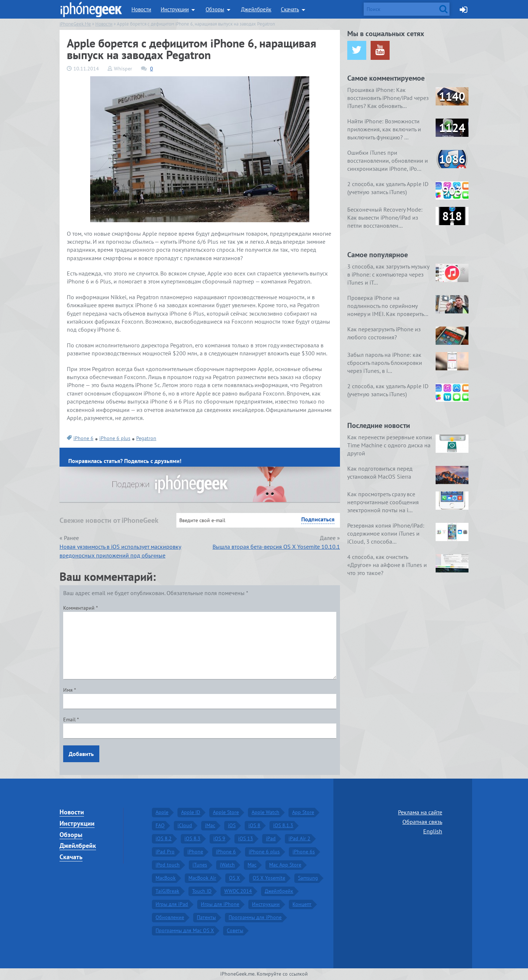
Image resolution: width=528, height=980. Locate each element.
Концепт (302, 904)
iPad (271, 838)
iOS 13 (246, 838)
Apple (162, 812)
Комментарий (81, 608)
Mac (252, 865)
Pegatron (146, 438)
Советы (235, 930)
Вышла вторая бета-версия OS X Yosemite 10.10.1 (276, 547)
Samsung (308, 878)
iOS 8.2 (164, 838)
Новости (141, 9)
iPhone (195, 852)
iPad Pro (165, 852)
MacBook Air (202, 878)
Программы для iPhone (255, 917)
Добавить (81, 754)
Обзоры (215, 9)
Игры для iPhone (220, 904)
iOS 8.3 (192, 838)
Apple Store (226, 812)
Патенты (206, 917)
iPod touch (168, 865)
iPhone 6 (83, 438)
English (433, 831)
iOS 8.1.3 (283, 825)
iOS (232, 825)
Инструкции (175, 9)
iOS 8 (254, 825)
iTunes (200, 865)
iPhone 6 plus (115, 438)
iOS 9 (219, 838)
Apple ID (191, 812)
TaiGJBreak (167, 891)
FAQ (160, 825)
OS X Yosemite (269, 878)
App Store (303, 812)
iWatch (227, 865)
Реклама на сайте (420, 812)
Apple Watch (265, 812)
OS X (234, 878)
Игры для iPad (172, 904)
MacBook (166, 878)
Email (71, 719)
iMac (210, 825)
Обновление (170, 917)
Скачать (290, 9)
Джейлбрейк (256, 9)
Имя (70, 690)
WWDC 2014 (238, 891)
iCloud (185, 825)
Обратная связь (422, 822)
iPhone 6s (304, 852)
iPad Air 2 (299, 838)
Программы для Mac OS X (185, 930)
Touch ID (202, 891)
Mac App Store (285, 865)
